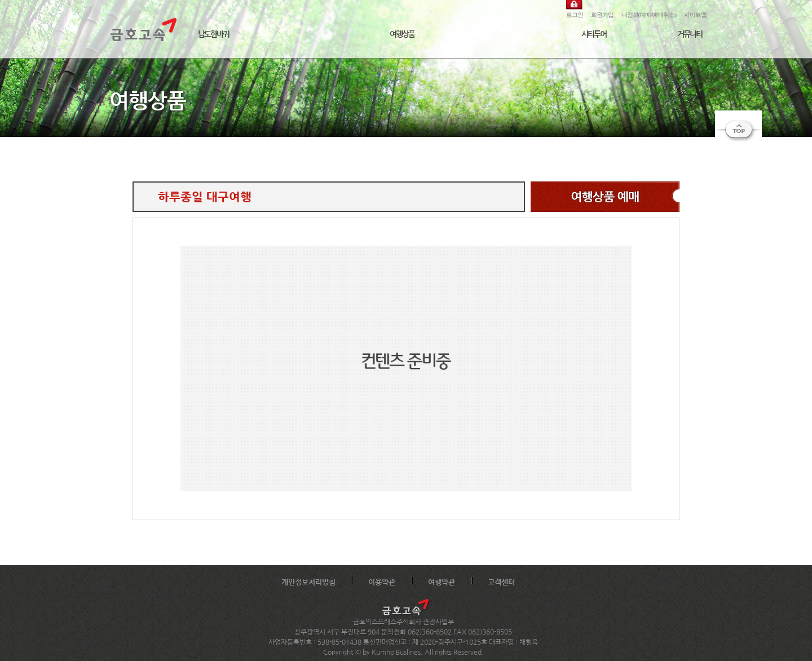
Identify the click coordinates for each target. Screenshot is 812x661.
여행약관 (442, 582)
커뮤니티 (690, 34)
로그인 (575, 15)
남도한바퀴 (213, 34)
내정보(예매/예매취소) (649, 15)
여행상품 (402, 34)
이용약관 (382, 582)
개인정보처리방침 (308, 582)
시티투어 (594, 34)
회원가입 (602, 15)
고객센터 (501, 582)
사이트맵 (695, 15)
